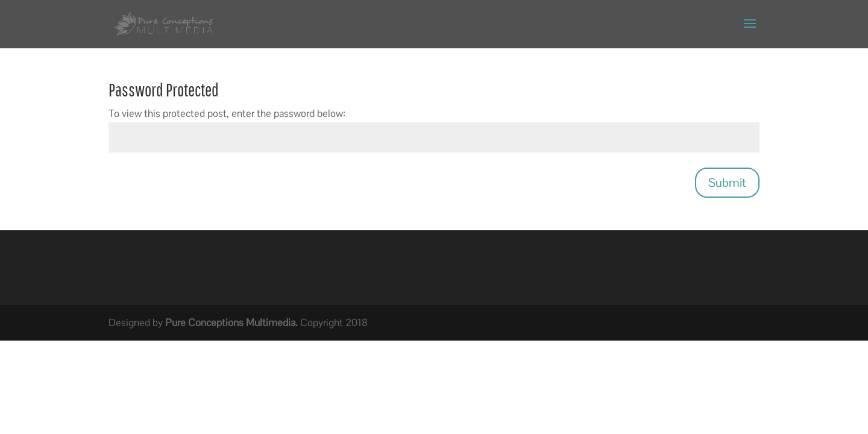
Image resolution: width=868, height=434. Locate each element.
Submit (727, 183)
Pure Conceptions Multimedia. (231, 322)
